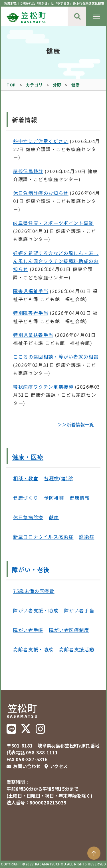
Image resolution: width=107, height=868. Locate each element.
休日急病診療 (28, 517)
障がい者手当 (79, 610)
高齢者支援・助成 (33, 650)
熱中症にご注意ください (41, 141)
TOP (11, 85)
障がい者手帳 (28, 630)
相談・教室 (26, 478)
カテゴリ (34, 85)
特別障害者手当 (31, 313)
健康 (75, 85)
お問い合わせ (27, 766)
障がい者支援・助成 (36, 610)
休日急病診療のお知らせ (41, 193)
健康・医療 (28, 457)
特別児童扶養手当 (33, 335)
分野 (57, 85)
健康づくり (26, 498)
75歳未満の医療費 (34, 591)
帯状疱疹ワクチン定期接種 (43, 387)
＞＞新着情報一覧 (76, 425)
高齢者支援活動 (77, 650)
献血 (54, 517)
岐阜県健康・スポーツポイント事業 (53, 223)
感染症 (87, 537)
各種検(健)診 (58, 478)
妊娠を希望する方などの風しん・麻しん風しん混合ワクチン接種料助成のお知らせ (56, 261)
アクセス (59, 766)
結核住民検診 (28, 171)
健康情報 (80, 498)
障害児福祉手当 (31, 291)
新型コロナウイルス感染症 (43, 537)
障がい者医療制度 (69, 630)
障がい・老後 (31, 570)
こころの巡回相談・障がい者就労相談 (56, 357)
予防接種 (54, 498)
